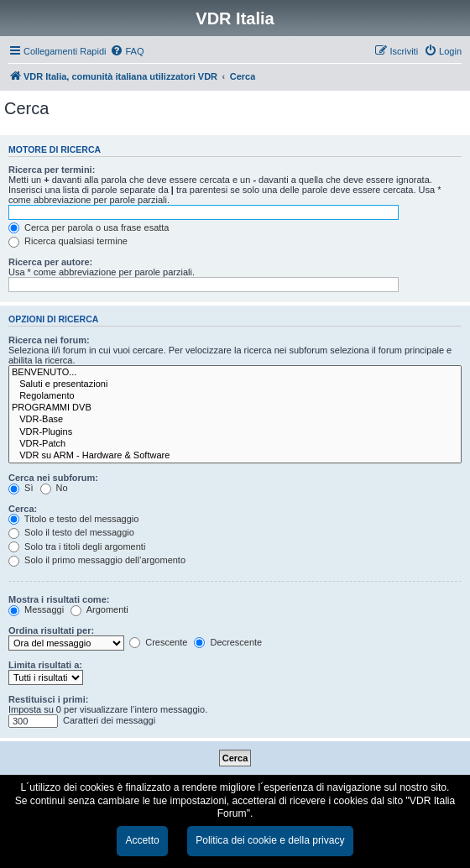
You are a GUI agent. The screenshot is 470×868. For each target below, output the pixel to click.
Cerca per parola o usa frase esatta (89, 227)
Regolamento (235, 396)
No (54, 488)
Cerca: (23, 509)
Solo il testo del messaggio (71, 532)
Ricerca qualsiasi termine (68, 241)
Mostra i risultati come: (59, 599)
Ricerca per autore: (50, 262)
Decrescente (228, 642)
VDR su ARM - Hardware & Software (235, 456)
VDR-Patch (235, 444)
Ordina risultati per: (51, 630)
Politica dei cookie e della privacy (270, 840)
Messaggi (36, 609)
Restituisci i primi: (48, 699)
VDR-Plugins (235, 432)
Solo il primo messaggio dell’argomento (97, 560)
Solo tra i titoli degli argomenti (77, 546)
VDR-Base (235, 420)
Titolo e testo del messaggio (73, 519)
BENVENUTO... (235, 373)
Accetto (142, 840)
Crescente (158, 642)
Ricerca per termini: (52, 170)
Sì (21, 488)
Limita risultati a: (45, 665)
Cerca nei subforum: (53, 478)
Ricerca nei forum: (49, 340)
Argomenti (99, 609)
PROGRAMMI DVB (235, 408)
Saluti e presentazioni (235, 384)
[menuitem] (127, 51)
